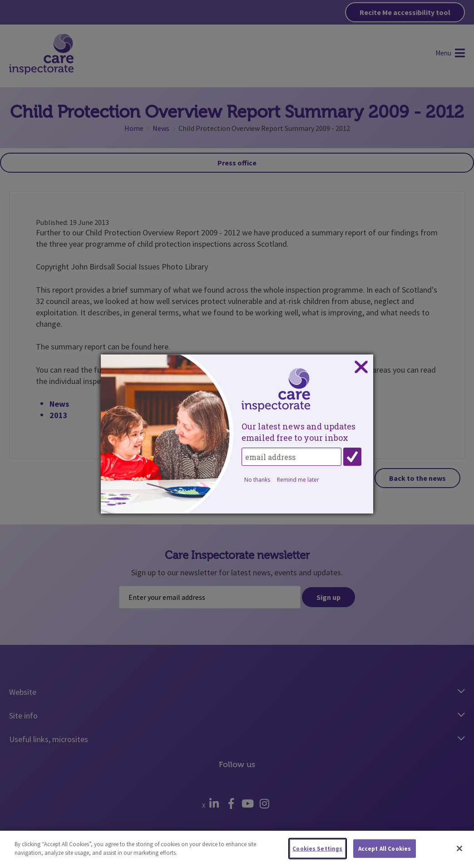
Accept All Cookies (385, 852)
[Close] (459, 852)
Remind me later (298, 480)
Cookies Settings (317, 852)
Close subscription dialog (361, 367)
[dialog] (237, 434)
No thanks (257, 480)
